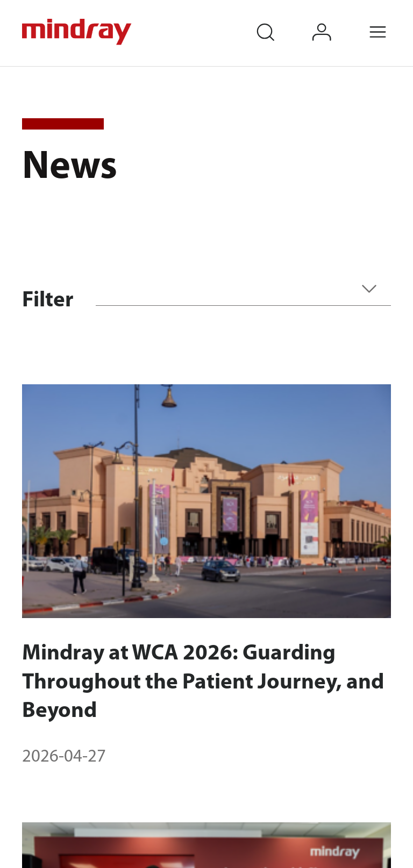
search (277, 21)
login (334, 21)
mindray (78, 32)
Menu (390, 21)
